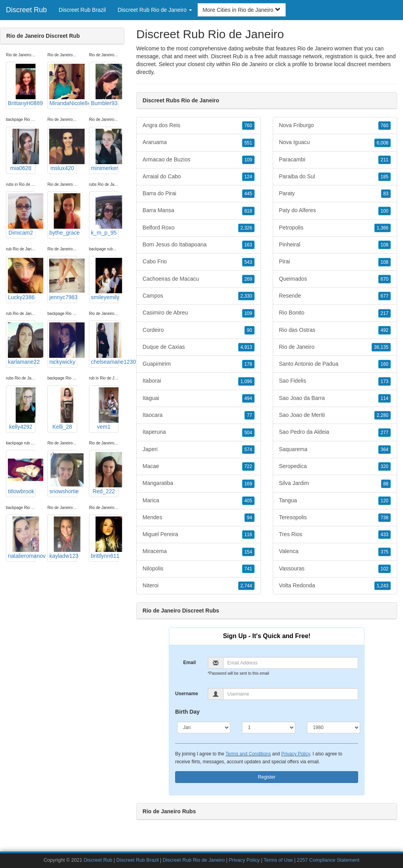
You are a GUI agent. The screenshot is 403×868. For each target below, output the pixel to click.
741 (248, 569)
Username (187, 694)
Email (190, 663)
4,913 (246, 347)
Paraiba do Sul (335, 177)
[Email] (291, 663)
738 (385, 518)
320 (385, 466)
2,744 (246, 586)
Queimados (335, 279)
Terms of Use (278, 860)
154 (248, 552)
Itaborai (198, 381)
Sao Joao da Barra (335, 398)
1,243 (383, 586)
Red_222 (105, 473)
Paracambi (335, 160)
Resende (335, 296)
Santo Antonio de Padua (335, 364)
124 (248, 177)
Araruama (198, 143)
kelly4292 (22, 409)
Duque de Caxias (198, 347)
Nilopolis (198, 569)
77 (249, 415)
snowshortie (63, 473)
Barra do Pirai (198, 194)
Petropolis (335, 228)
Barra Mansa (198, 211)
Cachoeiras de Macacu (198, 279)
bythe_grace (63, 215)
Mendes (198, 518)
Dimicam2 (22, 215)
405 (248, 501)
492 (385, 330)
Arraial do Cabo (198, 177)
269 (248, 279)
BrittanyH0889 (22, 85)
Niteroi (198, 586)
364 (385, 450)
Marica (198, 501)
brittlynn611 (105, 538)
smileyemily (105, 279)
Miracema (198, 552)
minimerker (105, 150)
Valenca (335, 552)
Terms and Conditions (248, 754)
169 (248, 484)
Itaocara (198, 415)
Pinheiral (335, 245)
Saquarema (335, 450)
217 (385, 313)
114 (385, 398)
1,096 (246, 381)
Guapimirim (198, 364)
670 (385, 279)
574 (248, 450)
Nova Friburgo (335, 126)
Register (267, 777)
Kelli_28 (63, 409)
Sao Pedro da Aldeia (335, 432)
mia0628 (22, 150)
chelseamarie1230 (105, 344)
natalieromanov (22, 538)
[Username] (291, 694)
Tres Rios (335, 535)
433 (385, 535)
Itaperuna (198, 432)
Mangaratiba (198, 483)
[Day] (269, 727)
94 (249, 518)
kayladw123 (63, 538)
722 (248, 466)
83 (386, 194)
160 (385, 364)
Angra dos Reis (198, 126)
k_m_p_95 (105, 215)
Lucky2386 (22, 279)
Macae (198, 466)
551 (248, 143)
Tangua (335, 501)
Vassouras (335, 569)
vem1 (105, 409)
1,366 (383, 228)
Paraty (335, 194)
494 (248, 398)
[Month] (204, 727)
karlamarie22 (22, 344)
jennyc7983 (63, 279)
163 (248, 245)
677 (385, 296)
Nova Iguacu (335, 143)
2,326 (246, 228)
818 (248, 211)
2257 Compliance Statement (328, 860)
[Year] (334, 727)
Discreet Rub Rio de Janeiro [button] (155, 10)
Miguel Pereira (198, 535)
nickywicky (63, 344)
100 (385, 211)
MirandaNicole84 (63, 85)
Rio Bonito (335, 313)
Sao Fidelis (335, 381)
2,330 (246, 296)
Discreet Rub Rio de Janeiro (194, 860)
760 (248, 126)
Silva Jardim (335, 483)
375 (385, 552)
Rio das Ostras (335, 330)
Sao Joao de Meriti (335, 415)
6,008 (383, 143)
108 (385, 245)
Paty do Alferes (335, 211)
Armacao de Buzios (198, 160)
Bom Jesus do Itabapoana (198, 245)
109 (248, 160)
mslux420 (63, 150)
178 (248, 364)
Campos (198, 296)
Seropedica (335, 466)
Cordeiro (198, 330)
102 (385, 569)
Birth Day (187, 712)
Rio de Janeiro (250, 64)
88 (386, 484)
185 (385, 177)
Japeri (198, 450)
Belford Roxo (198, 228)
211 (385, 160)
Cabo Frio (198, 262)
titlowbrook (22, 473)
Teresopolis (335, 518)
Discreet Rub (26, 10)
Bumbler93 (105, 85)
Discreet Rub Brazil (82, 10)
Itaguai (198, 398)
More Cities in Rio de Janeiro (242, 10)
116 (248, 535)
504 (248, 433)
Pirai (335, 262)
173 (385, 381)
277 (385, 433)
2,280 (383, 415)
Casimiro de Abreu (198, 313)
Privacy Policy (296, 754)
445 (248, 194)
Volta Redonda (335, 586)
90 (249, 330)
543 (248, 262)
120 (385, 501)
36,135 (381, 347)
